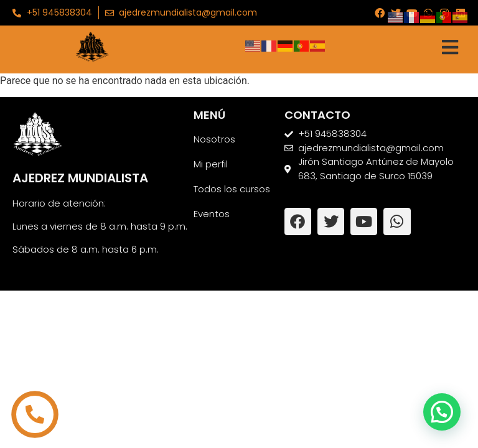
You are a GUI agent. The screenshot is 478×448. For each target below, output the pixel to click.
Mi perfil (211, 164)
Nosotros (214, 139)
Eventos (212, 214)
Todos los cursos (232, 189)
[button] (442, 412)
